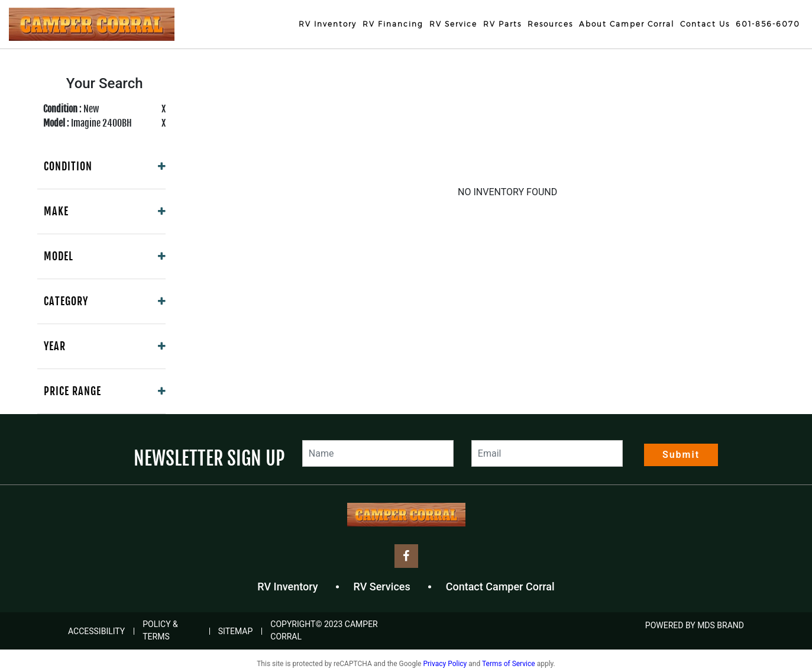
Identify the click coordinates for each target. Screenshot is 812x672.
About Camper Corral (627, 24)
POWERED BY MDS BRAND (695, 625)
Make (56, 211)
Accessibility (96, 631)
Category (66, 301)
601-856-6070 (768, 24)
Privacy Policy (445, 664)
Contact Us (705, 24)
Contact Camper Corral (500, 587)
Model (59, 256)
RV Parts (502, 24)
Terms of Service (509, 664)
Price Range (72, 391)
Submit (681, 455)
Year (55, 346)
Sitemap (236, 631)
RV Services (382, 587)
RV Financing (393, 24)
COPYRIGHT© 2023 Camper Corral (324, 630)
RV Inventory (328, 24)
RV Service (453, 24)
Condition (68, 166)
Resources (550, 24)
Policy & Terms (160, 630)
